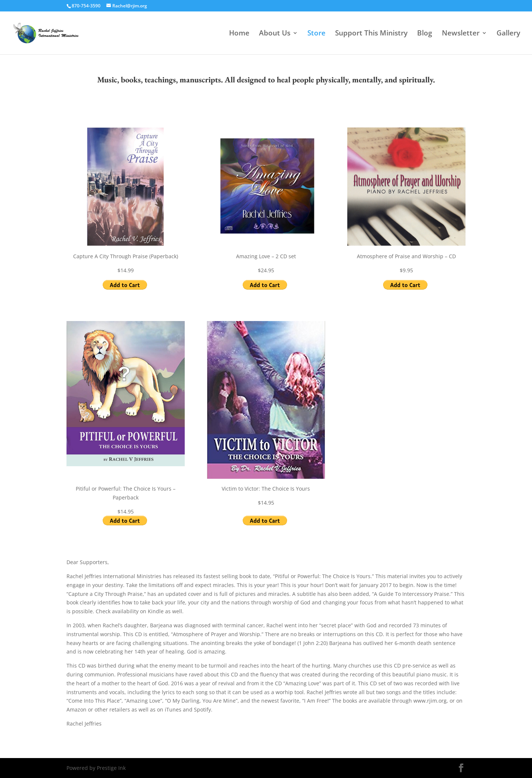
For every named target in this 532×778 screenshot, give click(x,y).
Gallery (508, 34)
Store (316, 34)
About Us (275, 34)
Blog (425, 34)
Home (239, 34)
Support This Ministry (371, 34)
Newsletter (461, 34)
